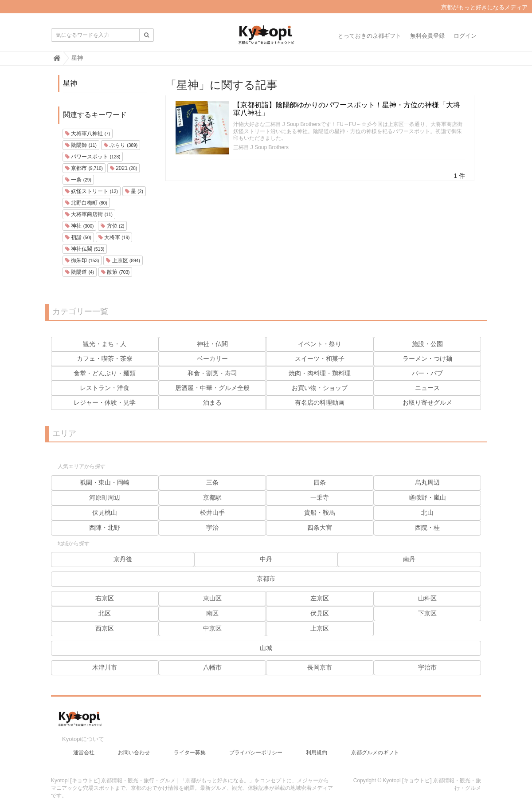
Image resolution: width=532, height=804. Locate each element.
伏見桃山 (105, 512)
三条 (212, 482)
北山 (427, 512)
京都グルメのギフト (375, 748)
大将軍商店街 (89, 214)
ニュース (427, 388)
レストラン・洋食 (105, 388)
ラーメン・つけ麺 (427, 359)
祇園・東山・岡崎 (105, 482)
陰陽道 (80, 272)
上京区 (123, 260)
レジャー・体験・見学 (105, 402)
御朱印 (82, 260)
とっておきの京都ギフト (370, 36)
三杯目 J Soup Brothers (261, 147)
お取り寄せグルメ (427, 402)
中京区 (212, 628)
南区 (212, 613)
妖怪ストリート (92, 191)
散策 (115, 272)
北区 (105, 613)
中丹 (266, 559)
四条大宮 (320, 528)
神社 (79, 226)
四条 (320, 482)
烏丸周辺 (427, 482)
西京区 (105, 628)
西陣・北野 (105, 528)
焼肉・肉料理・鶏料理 (320, 373)
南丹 (409, 559)
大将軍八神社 (88, 134)
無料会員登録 (427, 36)
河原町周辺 (105, 497)
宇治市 (427, 667)
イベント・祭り (320, 344)
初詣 (78, 237)
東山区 (212, 598)
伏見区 (320, 613)
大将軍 (114, 237)
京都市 (84, 168)
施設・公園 (427, 344)
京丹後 (123, 559)
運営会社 (84, 748)
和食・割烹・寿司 (212, 373)
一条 (78, 180)
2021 (124, 168)
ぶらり (121, 145)
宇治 (212, 528)
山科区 (427, 598)
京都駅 (212, 497)
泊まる (212, 402)
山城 (266, 648)
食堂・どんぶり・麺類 (105, 373)
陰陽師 (81, 145)
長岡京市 (320, 667)
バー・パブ (427, 373)
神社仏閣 (85, 249)
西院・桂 (427, 528)
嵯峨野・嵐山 (427, 497)
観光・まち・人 (105, 344)
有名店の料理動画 (320, 402)
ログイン (465, 36)
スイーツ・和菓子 (320, 359)
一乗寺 (320, 497)
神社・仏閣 (212, 344)
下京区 (427, 613)
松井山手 (212, 512)
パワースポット (93, 157)
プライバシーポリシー (256, 748)
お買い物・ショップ (320, 388)
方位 (112, 226)
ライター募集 (190, 748)
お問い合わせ (134, 748)
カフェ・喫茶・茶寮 (105, 359)
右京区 (105, 598)
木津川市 (105, 667)
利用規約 (317, 748)
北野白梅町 (86, 203)
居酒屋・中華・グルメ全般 (212, 388)
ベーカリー (212, 359)
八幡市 (212, 667)
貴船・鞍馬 (320, 512)
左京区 (320, 598)
